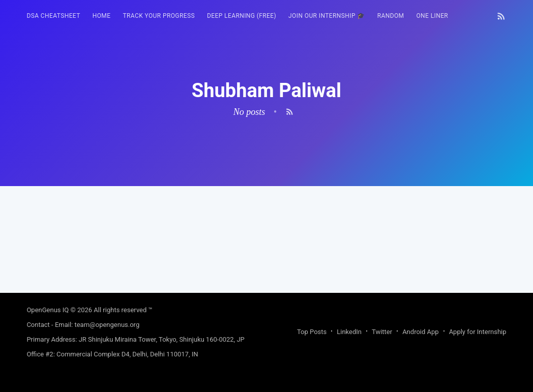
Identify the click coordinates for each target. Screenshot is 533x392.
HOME (102, 16)
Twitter (382, 332)
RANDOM (391, 16)
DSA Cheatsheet (53, 16)
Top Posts (312, 332)
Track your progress (159, 16)
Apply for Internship (478, 332)
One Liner (432, 16)
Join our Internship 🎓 (327, 16)
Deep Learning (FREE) (242, 16)
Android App (420, 332)
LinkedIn (349, 332)
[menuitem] (53, 16)
